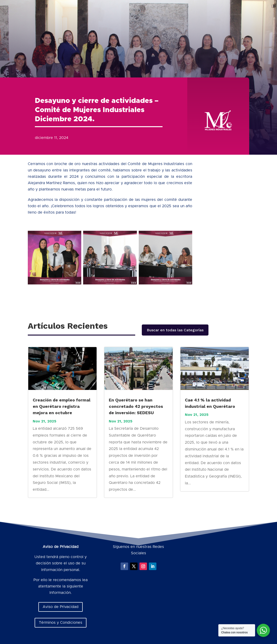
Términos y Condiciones (61, 623)
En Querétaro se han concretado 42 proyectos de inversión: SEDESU (136, 406)
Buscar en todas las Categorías (175, 330)
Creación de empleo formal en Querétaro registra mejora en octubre (62, 406)
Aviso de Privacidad (61, 607)
